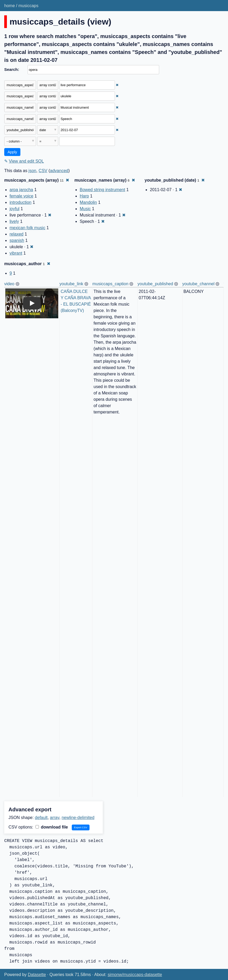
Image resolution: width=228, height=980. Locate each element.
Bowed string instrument (102, 190)
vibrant (16, 253)
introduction (21, 202)
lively (14, 221)
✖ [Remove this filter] (117, 85)
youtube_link (71, 284)
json (32, 171)
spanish (17, 240)
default (41, 818)
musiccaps (28, 6)
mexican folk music (27, 228)
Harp (84, 196)
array (55, 818)
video (9, 284)
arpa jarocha (21, 190)
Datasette (37, 975)
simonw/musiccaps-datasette (135, 975)
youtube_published (155, 284)
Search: (12, 69)
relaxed (16, 234)
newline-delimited (78, 818)
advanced (59, 171)
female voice (21, 196)
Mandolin (88, 202)
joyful (14, 209)
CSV (43, 171)
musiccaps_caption (110, 284)
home (10, 6)
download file (52, 827)
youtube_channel (198, 284)
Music (85, 209)
